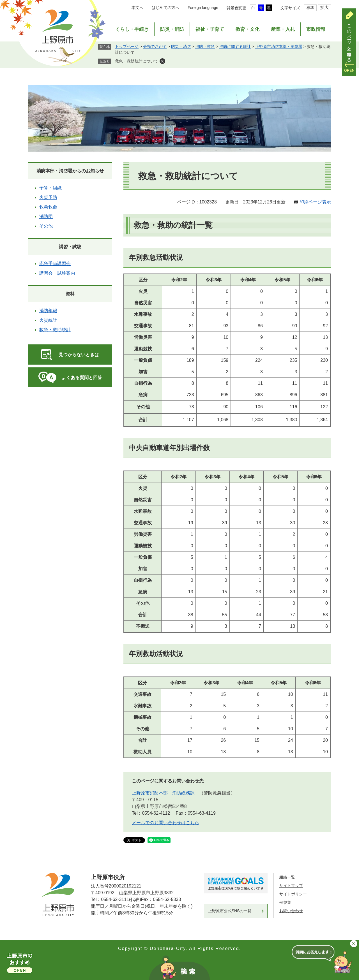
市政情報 (316, 29)
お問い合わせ (291, 911)
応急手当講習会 (55, 264)
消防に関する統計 (235, 47)
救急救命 (48, 207)
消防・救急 (205, 47)
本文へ (137, 8)
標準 (310, 8)
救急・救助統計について (137, 61)
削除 (162, 61)
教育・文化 (248, 29)
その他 (46, 226)
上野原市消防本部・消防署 (279, 47)
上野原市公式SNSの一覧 (230, 911)
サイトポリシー (293, 894)
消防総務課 (183, 793)
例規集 (285, 902)
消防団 (46, 216)
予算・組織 (50, 188)
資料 (70, 294)
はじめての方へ (165, 8)
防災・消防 (172, 29)
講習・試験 (70, 247)
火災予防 (48, 197)
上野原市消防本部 (150, 793)
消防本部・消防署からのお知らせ (70, 171)
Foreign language (203, 8)
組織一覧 (287, 877)
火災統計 (48, 320)
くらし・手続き (132, 29)
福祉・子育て (210, 29)
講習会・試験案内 (57, 273)
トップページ (127, 47)
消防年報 (48, 311)
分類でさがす (155, 47)
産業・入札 (283, 29)
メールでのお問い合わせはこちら (165, 823)
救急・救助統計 (55, 330)
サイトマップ (291, 886)
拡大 (325, 7)
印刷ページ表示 (315, 202)
